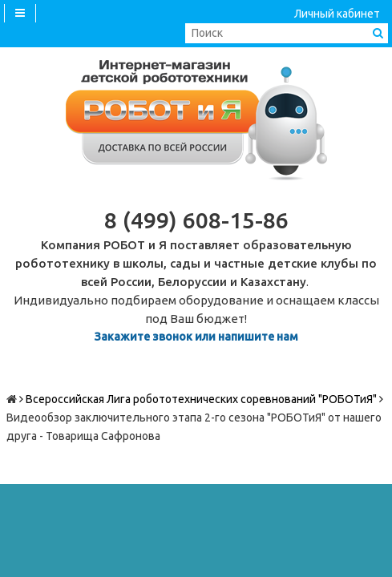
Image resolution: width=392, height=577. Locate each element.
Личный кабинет (337, 14)
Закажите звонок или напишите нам (196, 337)
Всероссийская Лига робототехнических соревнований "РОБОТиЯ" (201, 399)
